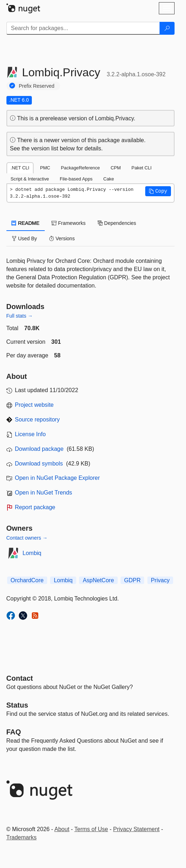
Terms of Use (91, 829)
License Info (30, 434)
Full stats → (20, 316)
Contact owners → (27, 538)
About (62, 829)
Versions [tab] (62, 238)
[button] (158, 191)
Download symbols (39, 464)
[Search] (167, 28)
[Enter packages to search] (83, 28)
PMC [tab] (45, 168)
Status (17, 705)
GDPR (132, 580)
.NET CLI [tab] (20, 168)
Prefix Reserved (37, 86)
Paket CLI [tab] (142, 168)
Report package (35, 507)
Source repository (37, 419)
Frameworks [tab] (68, 223)
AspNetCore (98, 580)
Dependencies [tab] (117, 223)
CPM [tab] (116, 168)
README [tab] (26, 223)
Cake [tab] (109, 179)
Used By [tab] (25, 238)
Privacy (160, 580)
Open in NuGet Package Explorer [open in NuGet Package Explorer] (57, 478)
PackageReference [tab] (80, 168)
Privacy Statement (136, 829)
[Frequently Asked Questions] (14, 732)
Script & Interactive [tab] (30, 179)
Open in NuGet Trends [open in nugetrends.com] (44, 493)
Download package (39, 449)
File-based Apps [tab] (76, 179)
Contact (20, 678)
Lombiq (32, 553)
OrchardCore (27, 580)
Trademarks (22, 837)
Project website (35, 405)
